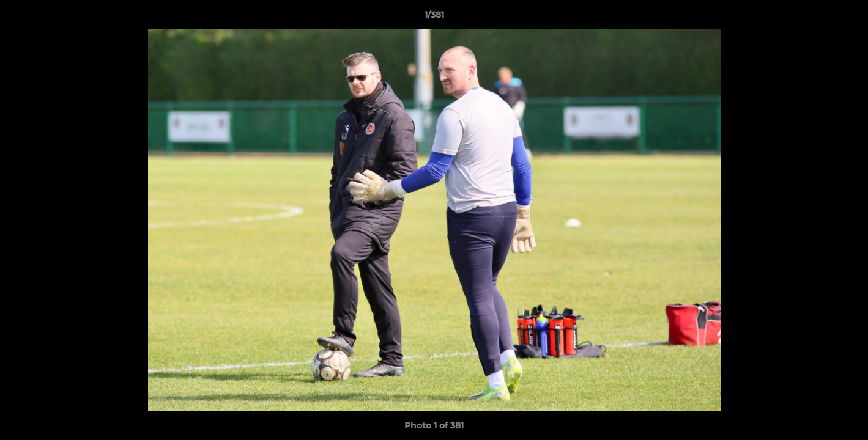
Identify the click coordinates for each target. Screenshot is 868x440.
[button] (846, 18)
